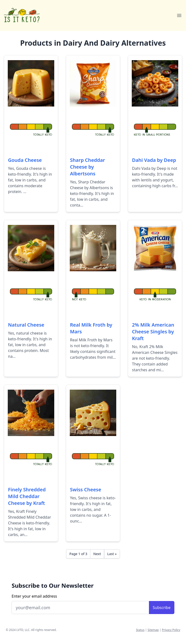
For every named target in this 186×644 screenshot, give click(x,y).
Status (140, 630)
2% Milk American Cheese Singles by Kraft (153, 332)
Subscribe (162, 608)
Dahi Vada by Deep (154, 160)
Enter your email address (34, 596)
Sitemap (153, 630)
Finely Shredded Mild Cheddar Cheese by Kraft (27, 496)
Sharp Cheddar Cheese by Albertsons (88, 167)
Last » (112, 554)
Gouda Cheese (25, 160)
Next (97, 554)
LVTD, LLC (23, 630)
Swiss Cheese (86, 490)
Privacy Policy (171, 630)
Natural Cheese (26, 325)
